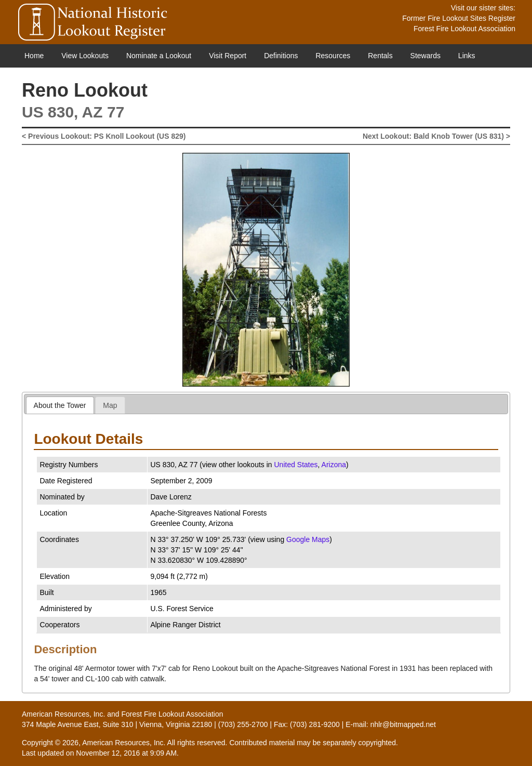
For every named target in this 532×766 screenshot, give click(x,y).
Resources (333, 56)
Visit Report (228, 56)
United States (296, 465)
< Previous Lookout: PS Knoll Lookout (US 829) (104, 136)
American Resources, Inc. (63, 714)
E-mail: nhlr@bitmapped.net (391, 724)
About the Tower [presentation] (60, 405)
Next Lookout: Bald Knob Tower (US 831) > (436, 136)
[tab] (60, 405)
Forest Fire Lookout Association (464, 29)
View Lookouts (85, 56)
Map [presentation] (110, 405)
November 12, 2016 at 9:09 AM (126, 753)
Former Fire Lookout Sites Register (459, 18)
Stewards (425, 56)
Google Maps (308, 539)
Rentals (380, 56)
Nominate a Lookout (159, 56)
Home (34, 56)
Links (467, 56)
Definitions (281, 56)
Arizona (334, 465)
